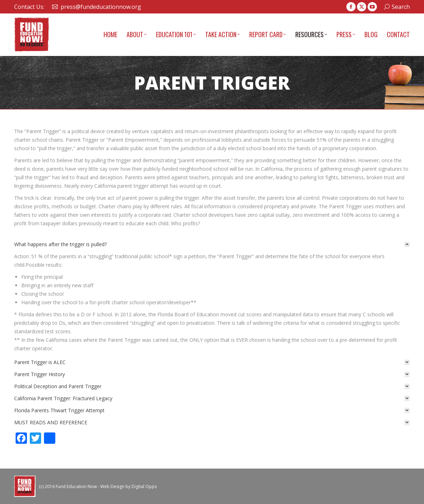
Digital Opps (144, 486)
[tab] (212, 244)
